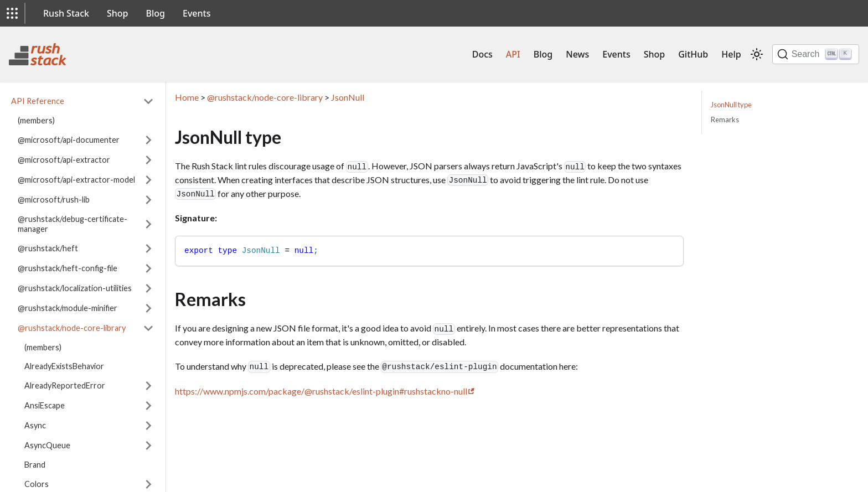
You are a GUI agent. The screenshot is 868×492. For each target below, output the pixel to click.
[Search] (816, 54)
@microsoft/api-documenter (69, 140)
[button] (12, 13)
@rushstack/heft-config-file (68, 268)
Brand (35, 465)
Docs (482, 54)
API (513, 54)
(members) (36, 120)
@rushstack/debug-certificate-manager (73, 224)
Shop (118, 13)
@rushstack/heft (48, 248)
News (577, 54)
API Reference (38, 101)
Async (35, 425)
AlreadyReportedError (65, 385)
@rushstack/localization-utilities (75, 288)
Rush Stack (66, 13)
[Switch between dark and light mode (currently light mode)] (757, 54)
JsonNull (348, 97)
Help (731, 54)
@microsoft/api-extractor (64, 160)
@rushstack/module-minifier (68, 308)
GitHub (693, 54)
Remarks (725, 120)
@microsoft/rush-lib (54, 200)
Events (197, 13)
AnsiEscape (45, 405)
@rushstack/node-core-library (72, 328)
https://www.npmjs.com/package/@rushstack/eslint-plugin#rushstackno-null (321, 391)
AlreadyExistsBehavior (64, 366)
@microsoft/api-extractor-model (76, 180)
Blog (156, 13)
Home (187, 97)
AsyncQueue (47, 445)
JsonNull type (731, 105)
